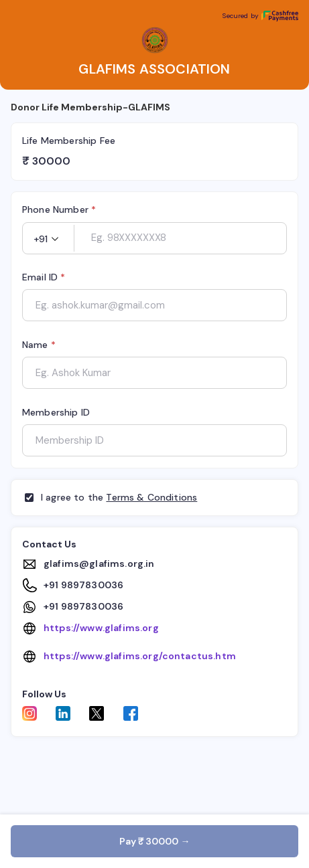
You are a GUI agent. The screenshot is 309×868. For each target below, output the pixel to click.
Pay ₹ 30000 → (155, 841)
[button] (48, 239)
